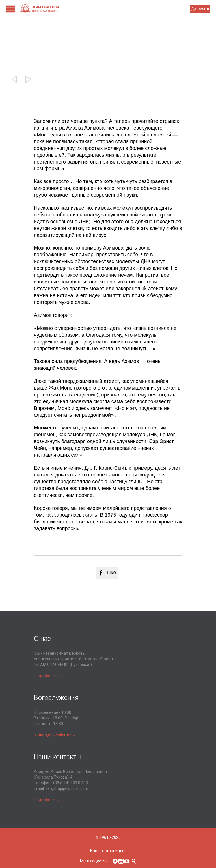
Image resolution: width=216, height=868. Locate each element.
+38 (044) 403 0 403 (70, 783)
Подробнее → (47, 676)
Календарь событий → (55, 735)
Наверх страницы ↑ (108, 851)
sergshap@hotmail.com (67, 788)
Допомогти (200, 9)
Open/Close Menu (11, 9)
